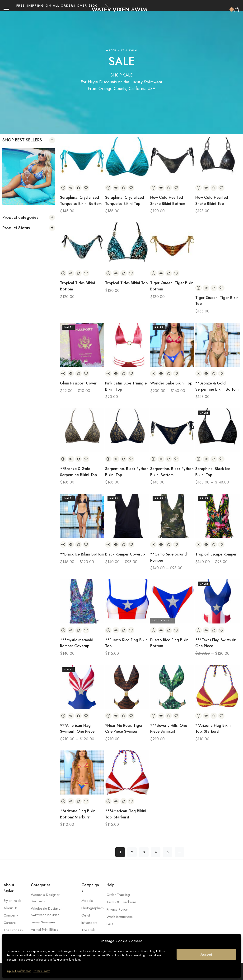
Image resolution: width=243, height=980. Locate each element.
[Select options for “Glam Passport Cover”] (63, 373)
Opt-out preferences (19, 971)
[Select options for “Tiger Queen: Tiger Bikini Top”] (199, 288)
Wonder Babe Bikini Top (171, 383)
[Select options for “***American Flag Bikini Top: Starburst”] (108, 801)
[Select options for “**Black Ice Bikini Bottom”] (63, 544)
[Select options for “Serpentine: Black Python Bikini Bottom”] (153, 459)
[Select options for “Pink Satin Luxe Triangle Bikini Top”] (108, 373)
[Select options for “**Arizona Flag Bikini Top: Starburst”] (199, 716)
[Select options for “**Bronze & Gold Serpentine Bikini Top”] (63, 459)
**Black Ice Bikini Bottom (82, 554)
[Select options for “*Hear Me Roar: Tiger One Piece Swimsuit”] (108, 716)
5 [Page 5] (168, 852)
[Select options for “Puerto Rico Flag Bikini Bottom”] (153, 630)
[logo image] (119, 9)
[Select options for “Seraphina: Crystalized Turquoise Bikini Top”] (108, 188)
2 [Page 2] (132, 852)
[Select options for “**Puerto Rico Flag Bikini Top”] (108, 630)
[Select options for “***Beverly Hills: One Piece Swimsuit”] (153, 716)
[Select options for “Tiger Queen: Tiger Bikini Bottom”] (153, 273)
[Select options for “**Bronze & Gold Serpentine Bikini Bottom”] (199, 373)
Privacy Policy (42, 971)
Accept (206, 954)
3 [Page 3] (144, 852)
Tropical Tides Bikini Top (126, 283)
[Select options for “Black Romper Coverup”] (108, 544)
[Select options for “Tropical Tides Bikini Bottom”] (63, 273)
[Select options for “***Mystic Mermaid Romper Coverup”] (63, 630)
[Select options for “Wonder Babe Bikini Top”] (153, 373)
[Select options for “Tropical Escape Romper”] (199, 544)
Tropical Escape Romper (216, 554)
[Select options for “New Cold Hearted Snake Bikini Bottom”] (153, 188)
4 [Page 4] (156, 852)
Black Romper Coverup (125, 554)
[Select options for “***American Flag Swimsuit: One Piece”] (63, 716)
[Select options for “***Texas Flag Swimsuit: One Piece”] (199, 630)
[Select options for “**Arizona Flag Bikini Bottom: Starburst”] (63, 801)
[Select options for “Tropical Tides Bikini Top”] (108, 273)
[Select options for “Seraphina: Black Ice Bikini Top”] (199, 459)
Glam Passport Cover (78, 383)
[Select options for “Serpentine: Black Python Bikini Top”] (108, 459)
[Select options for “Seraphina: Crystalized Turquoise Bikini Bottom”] (63, 188)
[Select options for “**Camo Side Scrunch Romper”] (153, 544)
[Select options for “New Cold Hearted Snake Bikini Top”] (199, 188)
